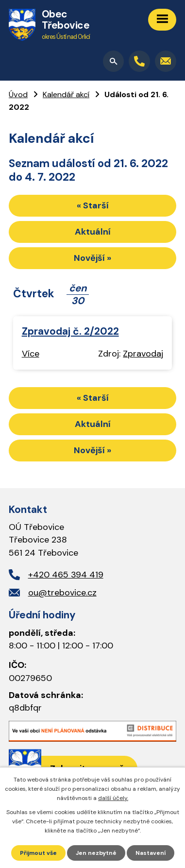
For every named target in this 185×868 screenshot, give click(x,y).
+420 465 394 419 (66, 575)
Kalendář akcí (66, 94)
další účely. (113, 798)
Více (31, 354)
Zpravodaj (143, 354)
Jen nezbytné (96, 853)
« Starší (93, 205)
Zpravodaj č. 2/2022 (70, 331)
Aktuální (93, 232)
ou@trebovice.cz (62, 593)
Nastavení (151, 853)
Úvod (18, 94)
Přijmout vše (38, 853)
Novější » (92, 258)
